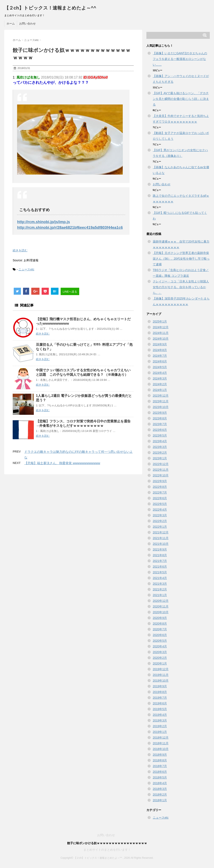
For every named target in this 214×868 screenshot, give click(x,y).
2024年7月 (160, 356)
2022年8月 (160, 487)
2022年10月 (161, 475)
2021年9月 (160, 549)
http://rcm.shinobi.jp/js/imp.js (44, 222)
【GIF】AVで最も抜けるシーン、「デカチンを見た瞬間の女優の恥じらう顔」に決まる (181, 99)
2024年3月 (160, 378)
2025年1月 (160, 321)
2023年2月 (160, 453)
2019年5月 (160, 709)
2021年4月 (160, 578)
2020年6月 (160, 635)
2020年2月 (160, 658)
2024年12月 (161, 327)
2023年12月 (161, 396)
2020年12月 (161, 601)
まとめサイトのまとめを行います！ (107, 850)
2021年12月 (161, 532)
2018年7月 (160, 766)
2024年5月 (160, 367)
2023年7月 (160, 424)
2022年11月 (161, 470)
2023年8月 (160, 418)
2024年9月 (160, 344)
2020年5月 (160, 641)
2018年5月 (160, 777)
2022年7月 (160, 492)
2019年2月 (160, 726)
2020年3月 (160, 652)
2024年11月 (161, 333)
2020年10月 (161, 612)
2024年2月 (160, 384)
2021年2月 (160, 589)
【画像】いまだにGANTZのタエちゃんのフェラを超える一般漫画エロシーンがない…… (180, 59)
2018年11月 (161, 743)
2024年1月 (160, 390)
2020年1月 (160, 663)
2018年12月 (161, 738)
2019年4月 (160, 715)
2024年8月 (160, 350)
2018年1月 (160, 800)
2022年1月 (160, 527)
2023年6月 (160, 430)
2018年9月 (160, 755)
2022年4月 (160, 510)
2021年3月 (160, 584)
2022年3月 (160, 515)
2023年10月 (161, 407)
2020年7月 (160, 629)
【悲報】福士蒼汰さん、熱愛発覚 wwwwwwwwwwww (62, 463)
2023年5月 (160, 435)
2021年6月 (160, 567)
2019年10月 (161, 681)
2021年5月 (160, 572)
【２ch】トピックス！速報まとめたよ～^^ (50, 8)
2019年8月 (160, 692)
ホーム (11, 24)
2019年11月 (161, 675)
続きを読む (20, 250)
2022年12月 (161, 464)
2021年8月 (160, 555)
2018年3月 (160, 789)
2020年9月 (160, 618)
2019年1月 (160, 732)
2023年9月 (160, 413)
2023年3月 (160, 447)
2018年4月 (160, 783)
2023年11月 (161, 401)
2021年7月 (160, 561)
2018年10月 (161, 749)
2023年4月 (160, 441)
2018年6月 (160, 772)
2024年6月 (160, 361)
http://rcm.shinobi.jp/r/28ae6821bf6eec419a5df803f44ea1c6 (70, 228)
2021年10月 (161, 544)
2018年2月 (160, 795)
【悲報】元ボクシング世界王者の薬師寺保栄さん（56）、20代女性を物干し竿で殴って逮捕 (181, 259)
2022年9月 (160, 481)
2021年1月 (160, 595)
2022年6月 (160, 498)
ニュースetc (26, 269)
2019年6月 (160, 703)
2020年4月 (160, 646)
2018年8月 (160, 760)
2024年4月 (160, 373)
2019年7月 (160, 698)
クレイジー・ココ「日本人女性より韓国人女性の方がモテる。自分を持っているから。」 (181, 287)
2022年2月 (160, 521)
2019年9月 (160, 686)
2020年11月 (161, 606)
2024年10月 (161, 339)
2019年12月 (161, 669)
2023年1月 (160, 458)
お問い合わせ (27, 24)
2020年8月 (160, 624)
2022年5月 (160, 504)
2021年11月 (161, 538)
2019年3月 (160, 720)
